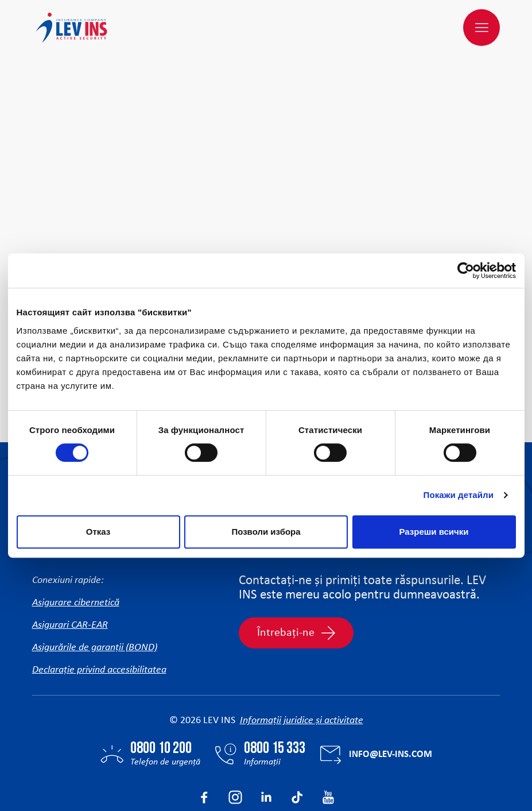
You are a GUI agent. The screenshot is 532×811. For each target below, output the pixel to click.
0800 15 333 (275, 694)
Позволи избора (266, 532)
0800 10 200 (161, 694)
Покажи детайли (459, 495)
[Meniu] (481, 28)
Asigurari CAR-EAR (70, 570)
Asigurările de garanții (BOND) (95, 592)
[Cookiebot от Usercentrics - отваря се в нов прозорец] (466, 271)
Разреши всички (434, 532)
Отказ (98, 532)
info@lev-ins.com (391, 699)
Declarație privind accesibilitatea (99, 615)
